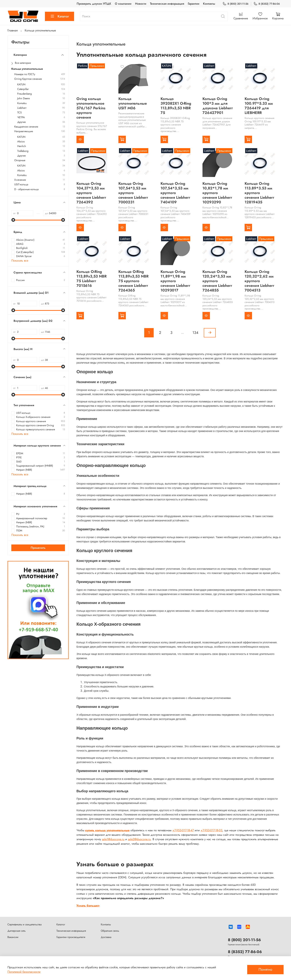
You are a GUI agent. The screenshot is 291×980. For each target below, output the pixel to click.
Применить (38, 548)
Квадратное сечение (26, 127)
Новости (141, 4)
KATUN (21, 84)
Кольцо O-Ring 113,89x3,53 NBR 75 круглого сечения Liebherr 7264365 (133, 281)
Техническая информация (167, 4)
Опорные (20, 160)
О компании (123, 4)
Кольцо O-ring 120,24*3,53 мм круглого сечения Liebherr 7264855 (217, 281)
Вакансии (13, 937)
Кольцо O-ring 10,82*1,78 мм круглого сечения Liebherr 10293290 (217, 193)
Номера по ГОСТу (25, 74)
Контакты (209, 4)
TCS (19, 113)
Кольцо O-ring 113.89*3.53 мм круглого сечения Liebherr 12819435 (259, 193)
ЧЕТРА (21, 117)
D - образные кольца (26, 189)
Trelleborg (23, 151)
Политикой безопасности (24, 972)
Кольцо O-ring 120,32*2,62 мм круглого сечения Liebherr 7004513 (259, 281)
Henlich (22, 146)
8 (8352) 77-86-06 (267, 4)
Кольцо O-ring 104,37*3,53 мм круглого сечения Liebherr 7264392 (91, 193)
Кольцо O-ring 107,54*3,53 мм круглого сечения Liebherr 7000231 (133, 193)
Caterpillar (23, 89)
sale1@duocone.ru (113, 839)
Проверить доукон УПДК (94, 4)
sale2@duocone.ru (139, 839)
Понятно (265, 969)
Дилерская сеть (17, 931)
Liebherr (22, 108)
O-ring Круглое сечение (28, 79)
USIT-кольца (21, 184)
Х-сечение (20, 180)
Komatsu (22, 103)
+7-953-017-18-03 (211, 830)
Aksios (21, 142)
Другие (21, 122)
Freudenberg (24, 94)
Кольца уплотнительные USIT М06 (133, 103)
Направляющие (24, 131)
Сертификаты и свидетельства (24, 924)
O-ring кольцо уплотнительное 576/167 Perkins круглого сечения (91, 108)
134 (195, 333)
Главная (13, 30)
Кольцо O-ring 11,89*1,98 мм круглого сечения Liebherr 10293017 (175, 281)
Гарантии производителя (71, 937)
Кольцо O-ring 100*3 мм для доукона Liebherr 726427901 (218, 106)
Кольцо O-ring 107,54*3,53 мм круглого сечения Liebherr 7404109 (175, 193)
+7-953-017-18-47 (183, 830)
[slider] (13, 220)
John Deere (23, 98)
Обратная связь (110, 931)
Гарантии (194, 4)
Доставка (106, 937)
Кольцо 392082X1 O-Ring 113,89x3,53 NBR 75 (176, 106)
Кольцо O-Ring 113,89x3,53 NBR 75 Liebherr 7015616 (91, 279)
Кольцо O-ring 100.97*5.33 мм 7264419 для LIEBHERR (259, 106)
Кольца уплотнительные (27, 69)
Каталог (59, 16)
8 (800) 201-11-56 (236, 4)
